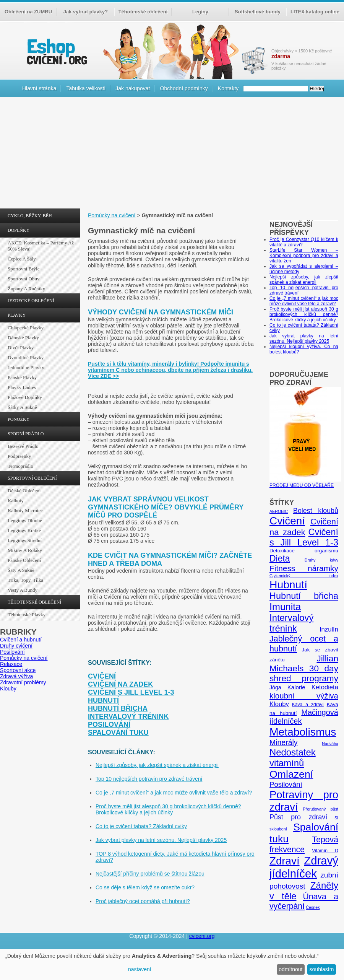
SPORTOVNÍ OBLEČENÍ (32, 478)
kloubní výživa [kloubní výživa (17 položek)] (304, 696)
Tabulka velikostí (86, 88)
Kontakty (228, 88)
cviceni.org (202, 936)
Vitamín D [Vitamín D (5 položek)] (325, 851)
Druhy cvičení (16, 646)
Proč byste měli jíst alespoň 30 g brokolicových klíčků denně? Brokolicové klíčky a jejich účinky (168, 809)
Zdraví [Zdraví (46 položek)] (285, 861)
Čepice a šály (22, 259)
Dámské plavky (23, 338)
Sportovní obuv (24, 279)
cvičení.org (56, 51)
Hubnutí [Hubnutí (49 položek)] (288, 584)
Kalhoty (16, 501)
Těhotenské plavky (27, 615)
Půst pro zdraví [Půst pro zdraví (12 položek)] (298, 817)
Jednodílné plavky (26, 367)
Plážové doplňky (25, 397)
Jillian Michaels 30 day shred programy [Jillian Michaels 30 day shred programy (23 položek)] (304, 668)
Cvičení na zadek (120, 684)
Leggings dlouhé (25, 520)
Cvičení (102, 676)
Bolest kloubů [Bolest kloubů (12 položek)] (316, 511)
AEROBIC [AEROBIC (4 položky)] (279, 511)
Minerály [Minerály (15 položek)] (284, 742)
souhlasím (322, 969)
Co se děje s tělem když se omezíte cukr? (145, 887)
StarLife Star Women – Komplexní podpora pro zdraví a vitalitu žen (304, 256)
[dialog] (172, 965)
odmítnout (290, 969)
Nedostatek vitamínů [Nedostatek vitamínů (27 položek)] (293, 758)
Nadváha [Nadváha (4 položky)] (330, 744)
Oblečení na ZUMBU (28, 12)
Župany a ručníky (26, 289)
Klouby (8, 689)
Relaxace (11, 664)
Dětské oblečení (24, 491)
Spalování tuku (118, 733)
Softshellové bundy (258, 12)
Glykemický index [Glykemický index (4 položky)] (304, 576)
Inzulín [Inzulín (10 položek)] (329, 629)
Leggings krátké (24, 530)
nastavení (140, 969)
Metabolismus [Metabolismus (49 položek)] (303, 732)
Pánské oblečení (24, 560)
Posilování (12, 652)
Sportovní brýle (24, 269)
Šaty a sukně (21, 570)
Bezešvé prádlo (23, 446)
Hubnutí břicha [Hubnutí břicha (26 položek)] (304, 596)
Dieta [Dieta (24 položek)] (280, 558)
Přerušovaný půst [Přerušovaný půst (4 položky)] (320, 809)
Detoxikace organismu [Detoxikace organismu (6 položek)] (304, 551)
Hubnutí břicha (118, 708)
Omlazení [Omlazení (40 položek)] (291, 774)
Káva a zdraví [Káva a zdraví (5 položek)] (308, 705)
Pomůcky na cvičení (24, 658)
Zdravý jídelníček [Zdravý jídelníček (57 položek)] (304, 867)
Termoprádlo (20, 466)
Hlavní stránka (39, 88)
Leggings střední (25, 540)
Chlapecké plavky (26, 328)
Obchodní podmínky (184, 88)
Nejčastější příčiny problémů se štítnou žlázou (150, 874)
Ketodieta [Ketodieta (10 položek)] (325, 687)
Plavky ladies (22, 387)
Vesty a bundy (23, 590)
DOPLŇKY (19, 230)
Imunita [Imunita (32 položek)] (285, 607)
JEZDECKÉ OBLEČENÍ (31, 301)
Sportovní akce (18, 670)
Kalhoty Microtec (25, 510)
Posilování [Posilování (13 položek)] (286, 784)
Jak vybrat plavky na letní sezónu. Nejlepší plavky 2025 (161, 840)
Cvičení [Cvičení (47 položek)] (287, 521)
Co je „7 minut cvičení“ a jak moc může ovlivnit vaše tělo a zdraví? (174, 793)
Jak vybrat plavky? (86, 12)
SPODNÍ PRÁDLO (26, 434)
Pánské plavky (22, 377)
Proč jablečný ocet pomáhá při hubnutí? (143, 901)
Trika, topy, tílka (25, 580)
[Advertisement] (172, 155)
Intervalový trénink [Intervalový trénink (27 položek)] (291, 623)
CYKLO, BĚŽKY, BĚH (30, 216)
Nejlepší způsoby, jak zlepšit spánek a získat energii (157, 765)
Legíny (200, 12)
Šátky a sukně (22, 407)
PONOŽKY (19, 419)
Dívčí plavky (21, 348)
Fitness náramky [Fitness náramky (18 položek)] (304, 568)
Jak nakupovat (133, 88)
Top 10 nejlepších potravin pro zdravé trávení (149, 779)
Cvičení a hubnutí (21, 640)
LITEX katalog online (315, 12)
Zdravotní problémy (23, 682)
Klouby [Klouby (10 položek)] (279, 704)
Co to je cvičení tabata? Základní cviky (141, 826)
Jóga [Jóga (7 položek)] (275, 687)
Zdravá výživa (16, 676)
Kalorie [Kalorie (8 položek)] (296, 687)
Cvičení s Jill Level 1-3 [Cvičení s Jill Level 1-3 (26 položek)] (304, 537)
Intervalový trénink (128, 716)
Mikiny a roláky (25, 550)
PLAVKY (17, 315)
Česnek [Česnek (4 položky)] (313, 907)
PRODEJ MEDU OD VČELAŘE (305, 483)
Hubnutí (103, 700)
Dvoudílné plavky (26, 357)
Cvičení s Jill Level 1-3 (131, 692)
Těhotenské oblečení (143, 12)
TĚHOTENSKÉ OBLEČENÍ (34, 602)
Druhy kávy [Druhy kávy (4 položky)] (321, 560)
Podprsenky (19, 456)
